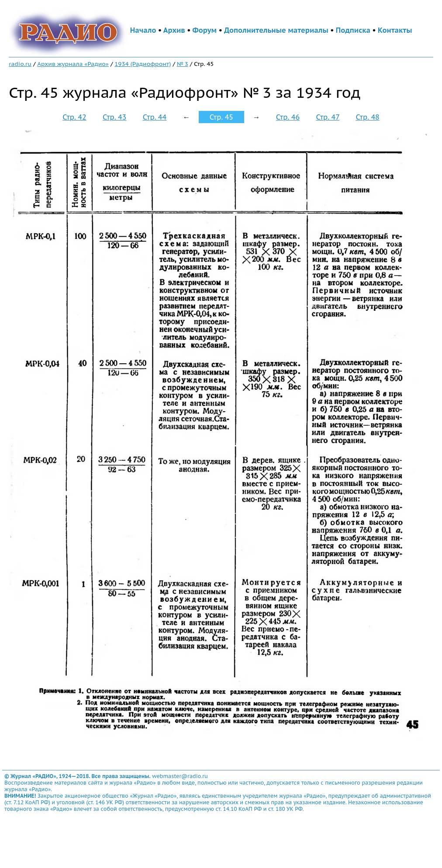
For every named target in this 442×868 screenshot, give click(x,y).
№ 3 (183, 64)
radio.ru (20, 64)
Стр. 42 (74, 117)
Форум (205, 30)
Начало (143, 30)
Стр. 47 (328, 117)
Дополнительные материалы (276, 30)
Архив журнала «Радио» (73, 64)
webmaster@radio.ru (180, 776)
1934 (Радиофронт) (143, 64)
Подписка (353, 30)
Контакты (395, 30)
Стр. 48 (367, 117)
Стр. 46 (288, 117)
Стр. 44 (155, 117)
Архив (174, 30)
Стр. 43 (114, 117)
